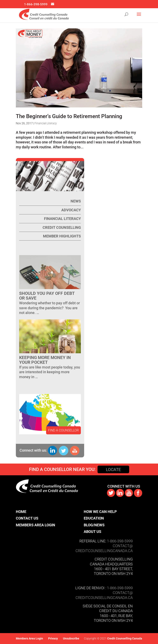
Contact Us (27, 518)
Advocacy (71, 210)
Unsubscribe (71, 638)
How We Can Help (100, 512)
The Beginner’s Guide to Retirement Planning (69, 116)
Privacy (53, 638)
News (76, 201)
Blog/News (94, 525)
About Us (92, 532)
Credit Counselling (62, 227)
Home (21, 512)
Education (94, 518)
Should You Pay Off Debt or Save (47, 296)
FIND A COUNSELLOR (63, 430)
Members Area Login (35, 525)
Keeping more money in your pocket (45, 360)
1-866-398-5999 (36, 4)
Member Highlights (62, 236)
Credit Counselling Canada (124, 638)
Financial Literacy (46, 123)
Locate (113, 470)
